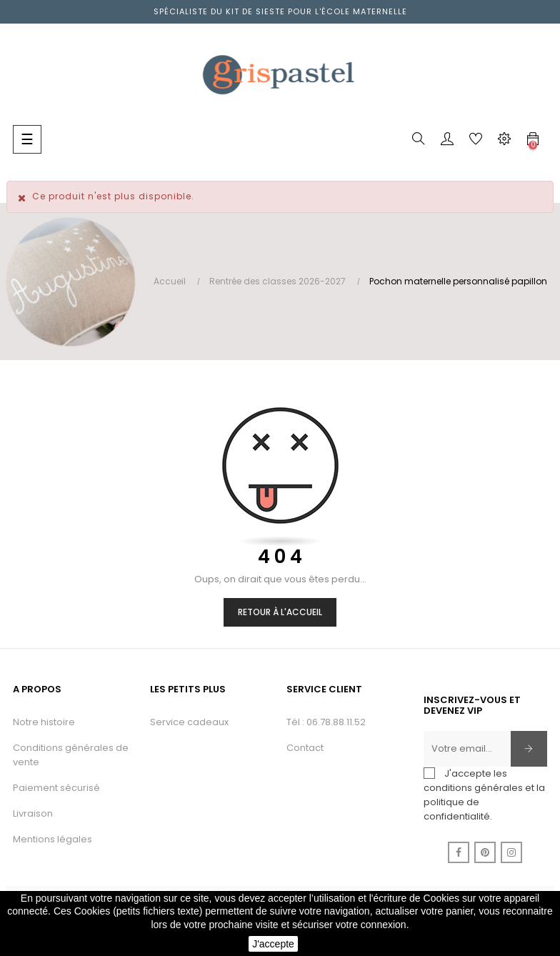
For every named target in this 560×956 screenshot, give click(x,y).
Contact (305, 748)
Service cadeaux (189, 722)
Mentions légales (52, 839)
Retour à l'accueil (280, 612)
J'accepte (273, 944)
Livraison (33, 813)
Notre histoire (44, 722)
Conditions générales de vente (71, 755)
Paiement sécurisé (56, 788)
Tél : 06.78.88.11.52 (326, 722)
